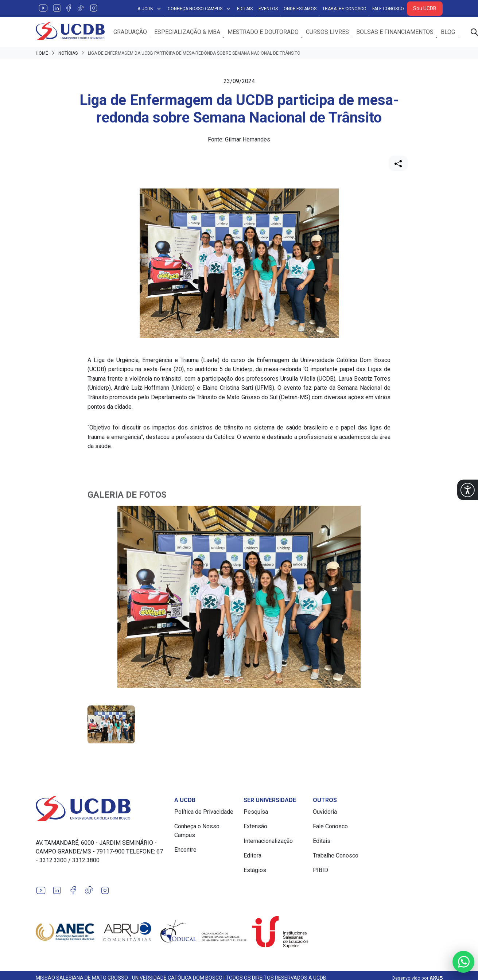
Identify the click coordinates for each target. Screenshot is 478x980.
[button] (468, 490)
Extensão (255, 827)
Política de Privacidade (204, 812)
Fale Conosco (388, 9)
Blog (448, 32)
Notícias (68, 53)
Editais (245, 9)
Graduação (131, 32)
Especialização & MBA (188, 32)
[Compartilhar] (398, 163)
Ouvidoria (325, 812)
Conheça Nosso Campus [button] (199, 9)
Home (42, 53)
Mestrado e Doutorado (263, 32)
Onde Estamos (300, 9)
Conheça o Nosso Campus (197, 831)
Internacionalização (268, 841)
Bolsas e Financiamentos (395, 32)
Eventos (268, 9)
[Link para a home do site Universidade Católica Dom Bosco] (101, 809)
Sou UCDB (425, 8)
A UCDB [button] (150, 9)
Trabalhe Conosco (344, 9)
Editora (252, 856)
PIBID (320, 870)
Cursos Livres (328, 32)
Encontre (185, 850)
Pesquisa (256, 812)
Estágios (255, 870)
